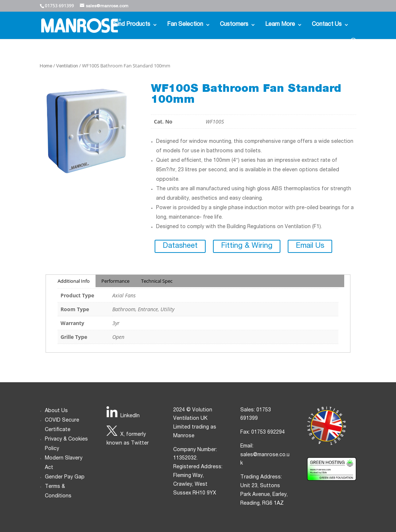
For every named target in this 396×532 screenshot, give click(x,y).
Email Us (310, 246)
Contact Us (327, 25)
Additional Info (74, 281)
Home (46, 66)
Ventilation (67, 66)
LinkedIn (130, 416)
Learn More (280, 25)
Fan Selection (185, 25)
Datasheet (180, 246)
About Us (56, 411)
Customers (234, 25)
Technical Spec (157, 281)
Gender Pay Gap (65, 477)
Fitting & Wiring (247, 246)
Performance (115, 281)
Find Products (132, 25)
